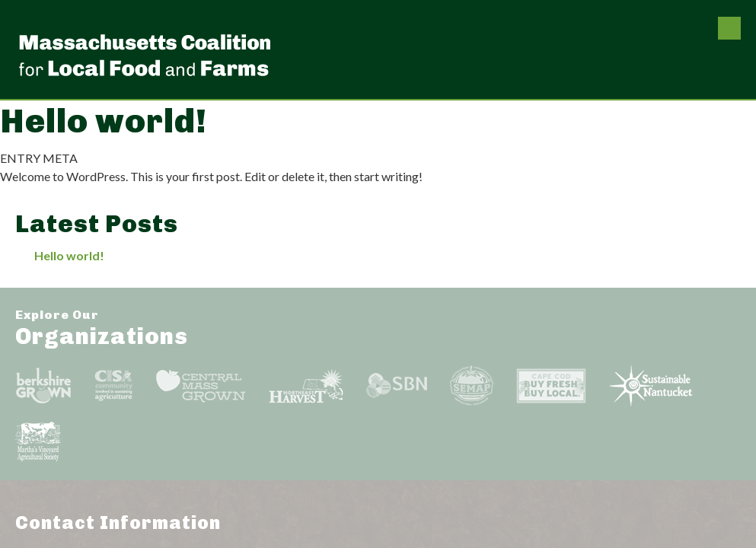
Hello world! (69, 255)
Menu (729, 28)
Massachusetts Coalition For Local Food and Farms (145, 55)
